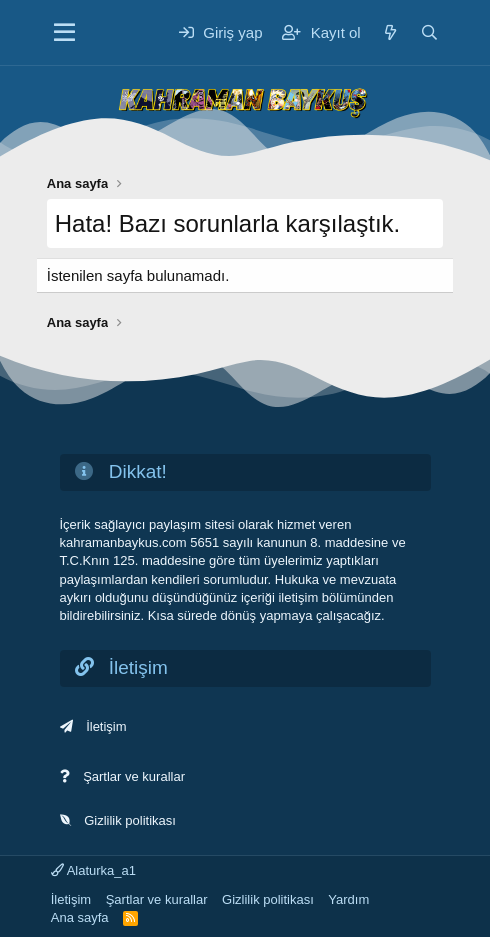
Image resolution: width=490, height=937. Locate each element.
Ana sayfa (80, 917)
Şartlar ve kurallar (134, 776)
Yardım (348, 899)
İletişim (106, 726)
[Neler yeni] (390, 32)
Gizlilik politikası (130, 820)
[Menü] (64, 33)
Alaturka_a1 (93, 870)
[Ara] (429, 32)
